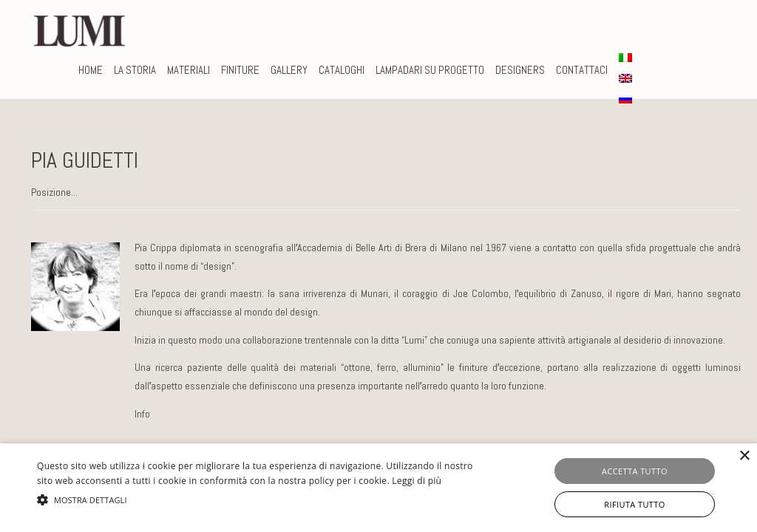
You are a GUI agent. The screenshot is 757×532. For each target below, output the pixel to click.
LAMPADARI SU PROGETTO (430, 70)
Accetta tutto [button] (635, 471)
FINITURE (240, 70)
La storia (135, 70)
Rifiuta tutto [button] (634, 504)
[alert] (378, 488)
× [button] (744, 456)
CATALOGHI (342, 70)
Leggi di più (417, 481)
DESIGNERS (520, 70)
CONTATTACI (582, 70)
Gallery (289, 70)
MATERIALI (189, 70)
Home (91, 70)
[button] (259, 500)
